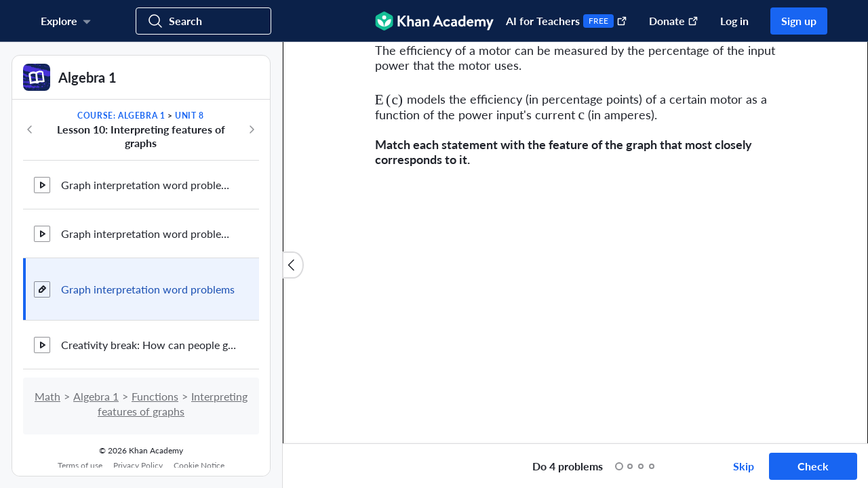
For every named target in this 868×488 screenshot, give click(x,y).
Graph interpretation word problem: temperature (149, 185)
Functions (155, 396)
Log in (734, 21)
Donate (674, 21)
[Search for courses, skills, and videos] (203, 21)
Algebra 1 (96, 396)
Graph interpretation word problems (148, 289)
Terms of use (80, 465)
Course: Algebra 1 (121, 116)
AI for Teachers (567, 21)
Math (47, 396)
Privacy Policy (138, 465)
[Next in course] (252, 129)
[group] (575, 243)
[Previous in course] (30, 129)
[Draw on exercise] (307, 466)
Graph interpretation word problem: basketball (149, 233)
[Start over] (508, 466)
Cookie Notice (199, 465)
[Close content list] (293, 265)
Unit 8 (190, 116)
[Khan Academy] (434, 21)
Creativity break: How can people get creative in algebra (149, 345)
